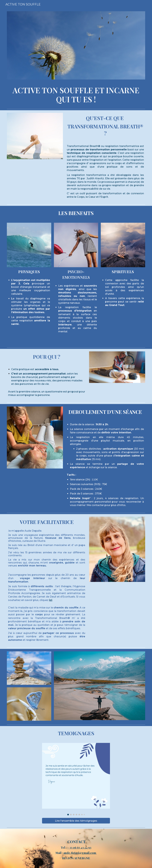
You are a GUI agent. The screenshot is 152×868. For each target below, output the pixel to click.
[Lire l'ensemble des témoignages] (76, 821)
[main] (76, 95)
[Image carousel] (76, 779)
